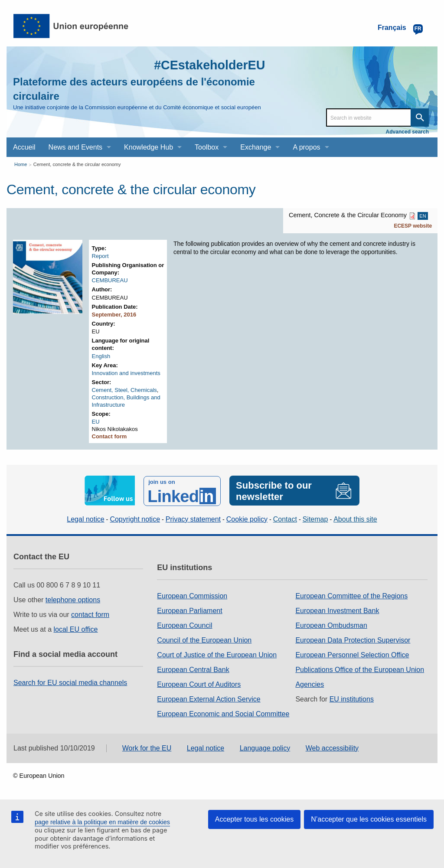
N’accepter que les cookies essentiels (369, 819)
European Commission (192, 596)
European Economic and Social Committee (223, 713)
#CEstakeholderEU (207, 65)
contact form (90, 614)
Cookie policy (247, 518)
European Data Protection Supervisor (353, 640)
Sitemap (315, 518)
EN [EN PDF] (423, 216)
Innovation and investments (126, 373)
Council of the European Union (204, 640)
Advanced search (407, 132)
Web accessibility (332, 747)
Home (21, 164)
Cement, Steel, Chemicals (124, 390)
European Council (184, 625)
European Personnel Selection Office (352, 654)
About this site (355, 518)
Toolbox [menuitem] (207, 147)
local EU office (76, 629)
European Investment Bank (337, 610)
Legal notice (85, 518)
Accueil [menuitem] (24, 147)
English (101, 356)
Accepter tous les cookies (254, 819)
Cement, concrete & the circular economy (77, 164)
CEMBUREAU (110, 280)
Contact (285, 518)
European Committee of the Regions (351, 596)
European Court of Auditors (199, 684)
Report (100, 256)
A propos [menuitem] (306, 147)
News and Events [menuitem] (76, 147)
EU (96, 422)
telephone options (73, 599)
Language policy (265, 747)
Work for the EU (147, 747)
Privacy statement (193, 518)
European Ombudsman (331, 625)
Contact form (109, 436)
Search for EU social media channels (70, 682)
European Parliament (189, 610)
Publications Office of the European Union (360, 669)
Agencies (310, 684)
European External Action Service (209, 699)
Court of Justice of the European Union (217, 654)
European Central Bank (193, 669)
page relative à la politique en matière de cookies (102, 822)
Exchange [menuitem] (256, 147)
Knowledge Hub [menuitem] (149, 147)
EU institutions (352, 699)
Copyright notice (135, 518)
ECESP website (413, 226)
